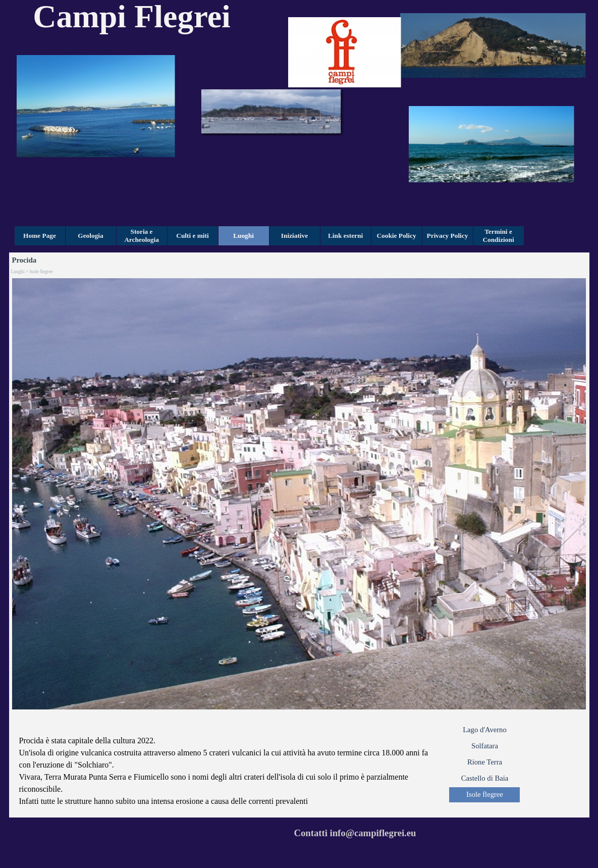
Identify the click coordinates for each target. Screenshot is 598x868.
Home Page (40, 236)
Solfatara (485, 746)
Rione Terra (485, 762)
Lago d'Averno (485, 730)
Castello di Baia (485, 778)
